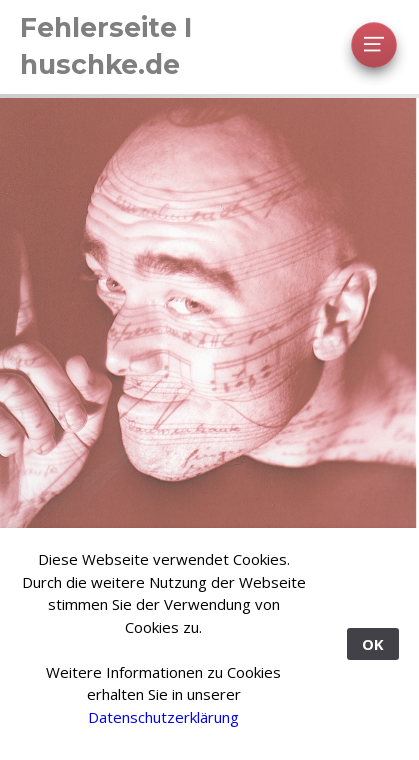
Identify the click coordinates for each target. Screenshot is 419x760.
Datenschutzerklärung (163, 717)
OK (373, 644)
